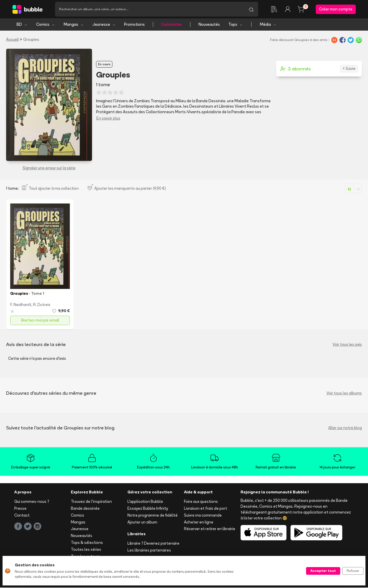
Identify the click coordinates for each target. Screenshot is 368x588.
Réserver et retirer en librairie (210, 529)
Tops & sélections (87, 543)
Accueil (12, 40)
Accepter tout (323, 571)
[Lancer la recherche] (251, 9)
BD (22, 25)
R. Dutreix (42, 305)
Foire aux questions (201, 502)
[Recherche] (150, 9)
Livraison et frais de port (206, 509)
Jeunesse (104, 25)
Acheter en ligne (199, 522)
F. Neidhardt (21, 305)
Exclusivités (172, 25)
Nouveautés (209, 25)
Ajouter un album (142, 522)
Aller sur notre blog (345, 428)
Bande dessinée (85, 509)
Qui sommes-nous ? (32, 502)
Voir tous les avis (347, 345)
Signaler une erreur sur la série (49, 168)
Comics (46, 25)
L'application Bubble (145, 502)
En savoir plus (108, 118)
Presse (20, 509)
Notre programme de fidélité (153, 516)
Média (268, 25)
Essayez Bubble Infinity (148, 509)
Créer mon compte (336, 9)
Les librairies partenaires (149, 551)
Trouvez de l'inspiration (91, 502)
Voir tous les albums (344, 393)
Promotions (134, 25)
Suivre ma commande (203, 516)
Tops (236, 25)
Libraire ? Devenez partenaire (153, 544)
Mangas (74, 25)
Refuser (353, 571)
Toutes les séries (86, 550)
